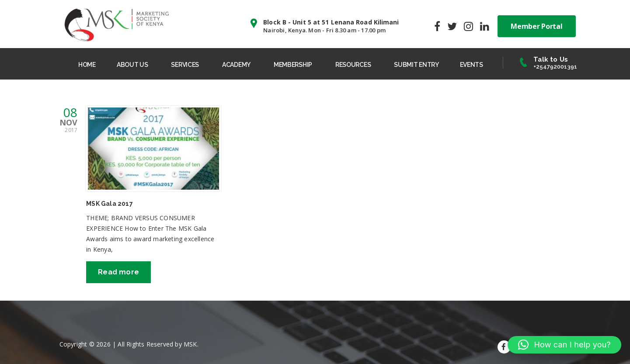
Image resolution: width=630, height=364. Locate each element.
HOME (87, 65)
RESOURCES (353, 65)
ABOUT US (132, 65)
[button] (564, 345)
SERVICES (185, 65)
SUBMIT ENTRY (416, 65)
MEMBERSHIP (293, 65)
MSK (190, 344)
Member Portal (536, 26)
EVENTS (472, 65)
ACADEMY (236, 65)
